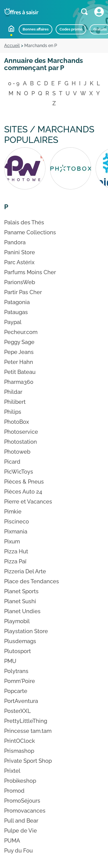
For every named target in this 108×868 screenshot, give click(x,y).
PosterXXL (17, 711)
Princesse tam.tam (28, 731)
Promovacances (25, 811)
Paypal (13, 322)
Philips (13, 412)
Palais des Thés (24, 222)
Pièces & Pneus (24, 482)
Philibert (15, 402)
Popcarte (16, 691)
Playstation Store (26, 631)
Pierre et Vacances (28, 502)
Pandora (15, 242)
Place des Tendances (32, 581)
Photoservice (21, 432)
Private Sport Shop (28, 761)
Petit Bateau (20, 372)
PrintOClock (20, 741)
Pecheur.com (21, 332)
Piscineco (17, 522)
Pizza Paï (15, 561)
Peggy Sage (19, 342)
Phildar (13, 392)
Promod (14, 791)
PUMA (12, 841)
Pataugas (16, 312)
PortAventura (21, 701)
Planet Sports (21, 591)
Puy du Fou (18, 851)
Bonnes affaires (36, 29)
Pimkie (13, 512)
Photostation (21, 442)
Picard (12, 462)
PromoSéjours (22, 801)
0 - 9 (14, 83)
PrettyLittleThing (26, 721)
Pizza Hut (16, 551)
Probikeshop (20, 781)
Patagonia (17, 302)
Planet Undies (22, 611)
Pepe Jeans (19, 352)
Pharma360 (19, 382)
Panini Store (20, 252)
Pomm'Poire (20, 681)
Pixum (12, 541)
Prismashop (19, 751)
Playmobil (17, 621)
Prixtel (12, 771)
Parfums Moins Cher (30, 272)
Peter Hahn (19, 362)
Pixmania (16, 531)
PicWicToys (19, 472)
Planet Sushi (20, 601)
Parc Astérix (19, 262)
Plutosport (17, 651)
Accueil (11, 29)
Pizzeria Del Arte (25, 571)
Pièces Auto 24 (23, 492)
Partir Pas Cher (23, 292)
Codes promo (71, 29)
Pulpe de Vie (21, 831)
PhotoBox (17, 422)
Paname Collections (30, 232)
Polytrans (16, 671)
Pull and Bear (21, 821)
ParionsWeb (20, 282)
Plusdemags (20, 641)
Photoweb (17, 452)
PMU (10, 661)
